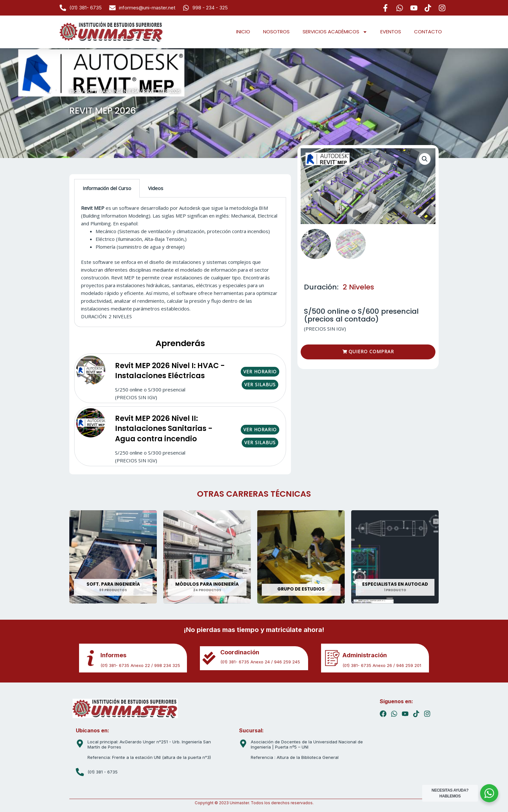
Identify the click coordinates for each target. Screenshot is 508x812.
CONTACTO (428, 32)
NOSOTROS (276, 32)
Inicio (75, 91)
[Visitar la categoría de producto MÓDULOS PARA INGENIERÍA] (207, 557)
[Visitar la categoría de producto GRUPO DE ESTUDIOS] (301, 557)
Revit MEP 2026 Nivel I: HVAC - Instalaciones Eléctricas (170, 371)
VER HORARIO (260, 372)
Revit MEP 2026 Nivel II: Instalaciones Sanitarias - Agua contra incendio (164, 429)
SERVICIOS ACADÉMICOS (335, 32)
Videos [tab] (156, 188)
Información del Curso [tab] (107, 188)
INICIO (243, 32)
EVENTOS (391, 32)
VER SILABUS (260, 384)
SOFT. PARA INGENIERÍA (112, 91)
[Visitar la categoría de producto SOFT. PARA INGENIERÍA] (113, 557)
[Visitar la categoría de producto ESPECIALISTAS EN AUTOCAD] (395, 557)
